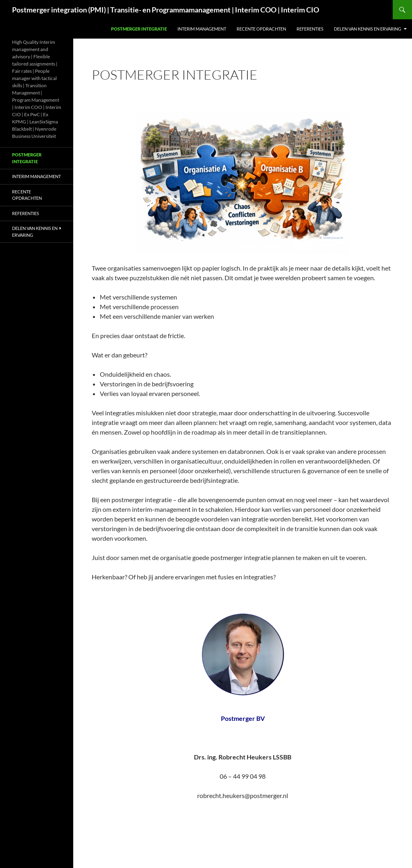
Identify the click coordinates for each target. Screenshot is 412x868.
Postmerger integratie (139, 29)
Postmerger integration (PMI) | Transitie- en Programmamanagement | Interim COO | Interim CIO (166, 10)
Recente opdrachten (261, 29)
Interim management (202, 29)
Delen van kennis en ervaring (368, 29)
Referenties (310, 29)
